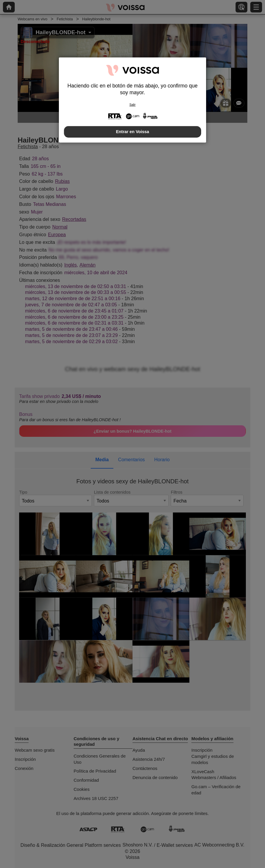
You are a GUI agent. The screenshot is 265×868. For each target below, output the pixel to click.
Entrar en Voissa (133, 132)
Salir (133, 105)
